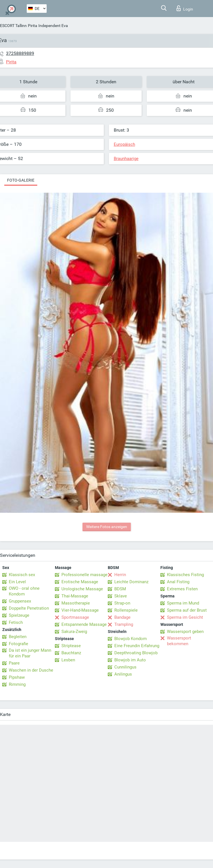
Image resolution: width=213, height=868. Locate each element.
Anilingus (123, 674)
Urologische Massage (82, 589)
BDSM (120, 589)
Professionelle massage (84, 575)
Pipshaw (17, 677)
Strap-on (122, 603)
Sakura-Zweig (74, 632)
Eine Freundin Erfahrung (137, 646)
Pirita (33, 26)
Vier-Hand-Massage (80, 610)
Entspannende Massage (84, 624)
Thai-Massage (75, 596)
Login (185, 8)
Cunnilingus (125, 667)
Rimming (17, 684)
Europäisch (124, 144)
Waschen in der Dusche (31, 670)
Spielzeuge (19, 615)
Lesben (68, 660)
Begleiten (18, 637)
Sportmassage (75, 617)
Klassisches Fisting (185, 575)
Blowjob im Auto (130, 660)
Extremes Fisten (182, 589)
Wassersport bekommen (179, 641)
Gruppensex (20, 601)
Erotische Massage (80, 582)
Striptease (71, 646)
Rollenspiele (126, 610)
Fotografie (18, 644)
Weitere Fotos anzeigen (107, 527)
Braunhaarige (126, 159)
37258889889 (20, 53)
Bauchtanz (71, 653)
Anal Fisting (178, 582)
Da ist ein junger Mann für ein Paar (30, 653)
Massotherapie (76, 603)
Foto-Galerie (21, 180)
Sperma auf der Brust (187, 610)
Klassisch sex (22, 575)
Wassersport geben (185, 632)
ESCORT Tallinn (13, 26)
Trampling (124, 624)
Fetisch (16, 622)
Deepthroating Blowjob (136, 653)
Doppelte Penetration (29, 608)
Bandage (122, 617)
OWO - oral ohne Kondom (24, 591)
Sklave (121, 596)
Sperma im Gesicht (185, 617)
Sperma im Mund (183, 603)
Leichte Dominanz (131, 582)
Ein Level (17, 582)
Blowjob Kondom (131, 639)
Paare (14, 663)
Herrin (120, 575)
